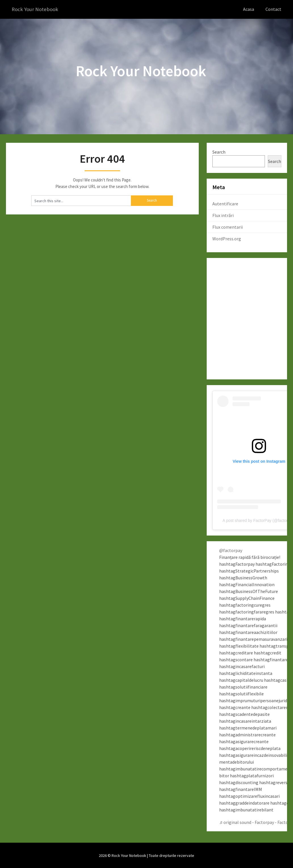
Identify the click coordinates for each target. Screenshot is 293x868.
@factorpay (231, 550)
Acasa (249, 9)
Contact (273, 9)
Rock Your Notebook (36, 9)
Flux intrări (223, 215)
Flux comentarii (228, 227)
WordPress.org (227, 238)
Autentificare (225, 203)
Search (219, 152)
